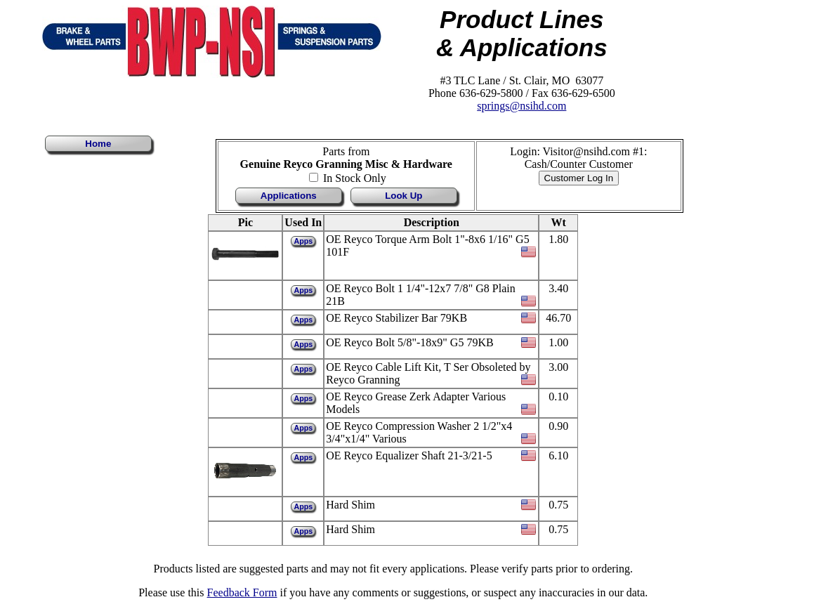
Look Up (403, 196)
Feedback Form (242, 592)
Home (98, 144)
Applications (289, 196)
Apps (303, 241)
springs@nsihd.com (521, 106)
